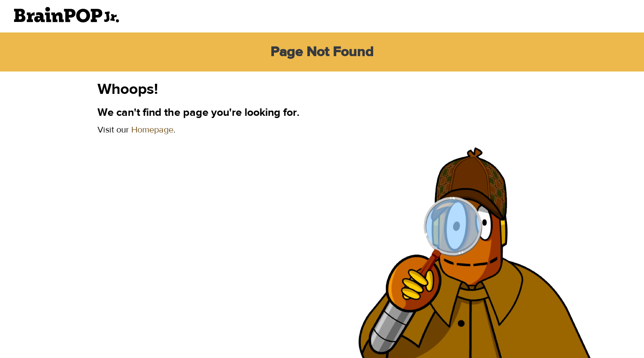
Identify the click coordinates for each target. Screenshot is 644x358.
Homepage (152, 130)
